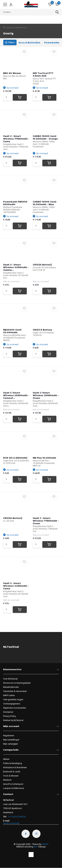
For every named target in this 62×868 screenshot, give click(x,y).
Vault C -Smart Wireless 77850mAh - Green (46, 521)
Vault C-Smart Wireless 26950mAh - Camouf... (16, 395)
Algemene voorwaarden (15, 708)
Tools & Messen (11, 776)
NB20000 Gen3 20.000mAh (12, 331)
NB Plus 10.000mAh (44, 458)
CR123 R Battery (42, 330)
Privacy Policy (10, 716)
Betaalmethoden (11, 687)
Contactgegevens (12, 704)
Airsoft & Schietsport (13, 784)
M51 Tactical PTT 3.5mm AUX (43, 74)
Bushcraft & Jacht (12, 772)
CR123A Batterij (42, 265)
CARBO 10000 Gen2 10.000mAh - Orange (45, 137)
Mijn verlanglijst (10, 744)
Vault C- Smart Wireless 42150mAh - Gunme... (16, 267)
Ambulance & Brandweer (15, 767)
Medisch (7, 780)
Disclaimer (8, 712)
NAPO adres (9, 695)
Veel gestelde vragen (13, 699)
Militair (6, 759)
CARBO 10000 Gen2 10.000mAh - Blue (45, 203)
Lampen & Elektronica (16, 27)
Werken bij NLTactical (13, 720)
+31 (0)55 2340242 (17, 817)
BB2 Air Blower (12, 73)
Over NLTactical (10, 679)
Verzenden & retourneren (15, 691)
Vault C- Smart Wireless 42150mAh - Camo (16, 586)
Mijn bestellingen (11, 740)
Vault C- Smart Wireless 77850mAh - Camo (16, 139)
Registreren (9, 736)
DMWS (45, 844)
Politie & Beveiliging (12, 763)
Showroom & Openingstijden (17, 683)
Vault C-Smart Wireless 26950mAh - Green (46, 395)
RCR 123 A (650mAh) (15, 458)
